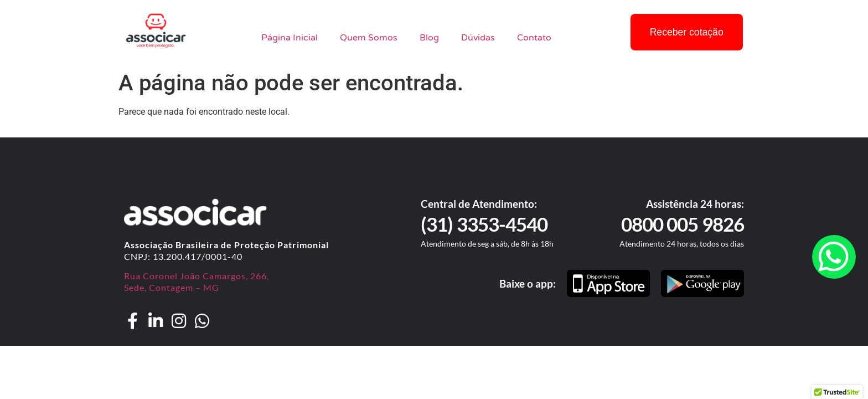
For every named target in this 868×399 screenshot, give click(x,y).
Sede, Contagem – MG (172, 287)
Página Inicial (290, 38)
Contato (534, 38)
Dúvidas (478, 38)
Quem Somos (369, 38)
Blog (429, 38)
